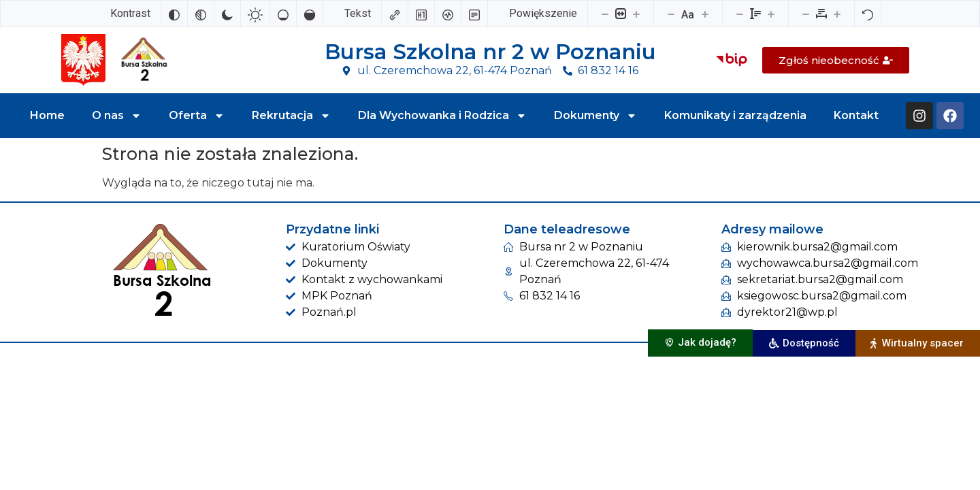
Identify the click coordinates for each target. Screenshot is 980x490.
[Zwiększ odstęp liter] (837, 14)
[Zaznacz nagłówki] (421, 14)
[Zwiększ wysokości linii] (771, 14)
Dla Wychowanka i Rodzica (442, 116)
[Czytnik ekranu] (448, 14)
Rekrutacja (291, 116)
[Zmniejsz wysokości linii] (740, 14)
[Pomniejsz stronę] (605, 14)
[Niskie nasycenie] (283, 14)
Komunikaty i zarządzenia (735, 115)
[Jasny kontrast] (255, 14)
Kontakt (856, 115)
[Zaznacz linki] (395, 14)
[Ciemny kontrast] (227, 14)
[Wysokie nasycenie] (310, 14)
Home (47, 115)
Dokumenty (595, 116)
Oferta (197, 116)
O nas (117, 116)
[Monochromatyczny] (201, 14)
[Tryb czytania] (474, 14)
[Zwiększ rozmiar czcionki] (705, 14)
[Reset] (868, 14)
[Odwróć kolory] (174, 14)
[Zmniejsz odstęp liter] (806, 14)
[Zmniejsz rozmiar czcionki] (671, 14)
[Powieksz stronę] (636, 14)
